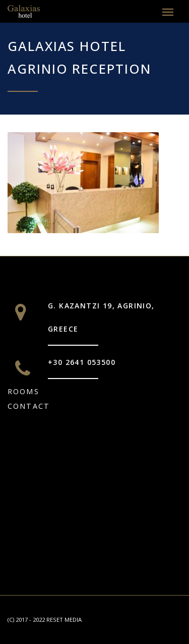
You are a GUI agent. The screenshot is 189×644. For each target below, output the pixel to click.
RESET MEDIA (64, 620)
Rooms (23, 391)
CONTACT (29, 406)
